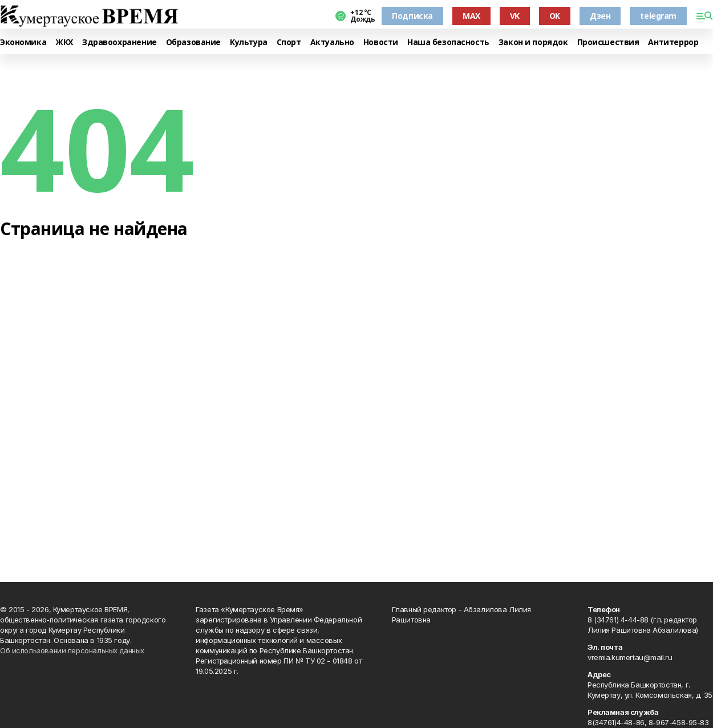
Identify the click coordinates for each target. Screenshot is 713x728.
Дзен (600, 16)
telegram (658, 16)
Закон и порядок (533, 43)
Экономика (23, 43)
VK (515, 16)
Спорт (289, 43)
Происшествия (608, 43)
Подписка (412, 16)
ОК (555, 16)
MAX (471, 16)
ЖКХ (64, 43)
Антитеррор (673, 43)
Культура (249, 43)
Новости (381, 43)
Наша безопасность (448, 43)
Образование (193, 43)
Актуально (332, 43)
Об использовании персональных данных (72, 650)
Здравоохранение (119, 43)
